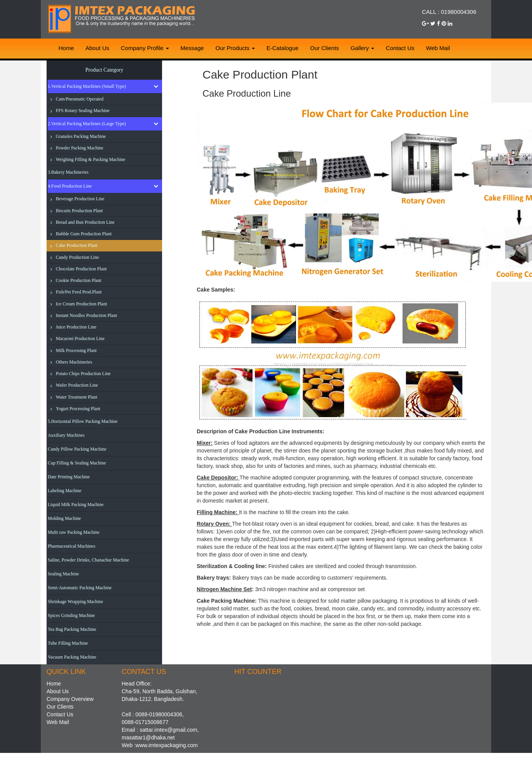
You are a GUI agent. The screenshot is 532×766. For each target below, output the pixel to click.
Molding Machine (64, 518)
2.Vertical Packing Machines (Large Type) (87, 124)
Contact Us (400, 48)
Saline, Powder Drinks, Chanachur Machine (88, 560)
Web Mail (438, 48)
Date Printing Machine (69, 477)
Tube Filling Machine (68, 643)
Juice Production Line (76, 327)
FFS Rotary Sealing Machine (83, 111)
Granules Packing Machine (81, 136)
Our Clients (325, 48)
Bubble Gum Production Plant (84, 234)
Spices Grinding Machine (71, 615)
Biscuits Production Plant (79, 211)
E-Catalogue (282, 48)
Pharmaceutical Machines (72, 546)
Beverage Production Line (80, 199)
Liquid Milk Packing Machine (76, 505)
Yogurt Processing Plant (78, 409)
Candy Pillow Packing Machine (77, 449)
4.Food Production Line (70, 186)
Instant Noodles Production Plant (86, 315)
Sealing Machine (63, 574)
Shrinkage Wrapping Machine (75, 602)
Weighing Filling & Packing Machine (90, 159)
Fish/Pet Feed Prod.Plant (79, 292)
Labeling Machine (65, 491)
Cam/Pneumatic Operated (80, 99)
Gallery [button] (363, 48)
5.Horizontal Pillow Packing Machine (83, 421)
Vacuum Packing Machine (72, 657)
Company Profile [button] (145, 48)
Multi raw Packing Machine (74, 532)
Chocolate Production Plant (81, 269)
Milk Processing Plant (76, 350)
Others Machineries (74, 362)
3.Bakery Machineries (68, 172)
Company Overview (70, 699)
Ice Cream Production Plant (81, 304)
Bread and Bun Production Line (85, 222)
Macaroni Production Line (80, 339)
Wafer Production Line (77, 385)
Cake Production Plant (77, 245)
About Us (97, 48)
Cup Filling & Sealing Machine (77, 463)
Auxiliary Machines (66, 435)
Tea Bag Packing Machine (72, 629)
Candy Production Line (77, 257)
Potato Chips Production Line (83, 374)
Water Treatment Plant (77, 397)
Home (66, 48)
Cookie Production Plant (79, 280)
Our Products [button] (235, 48)
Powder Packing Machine (79, 148)
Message (192, 48)
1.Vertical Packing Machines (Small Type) (87, 86)
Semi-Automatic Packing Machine (80, 588)
